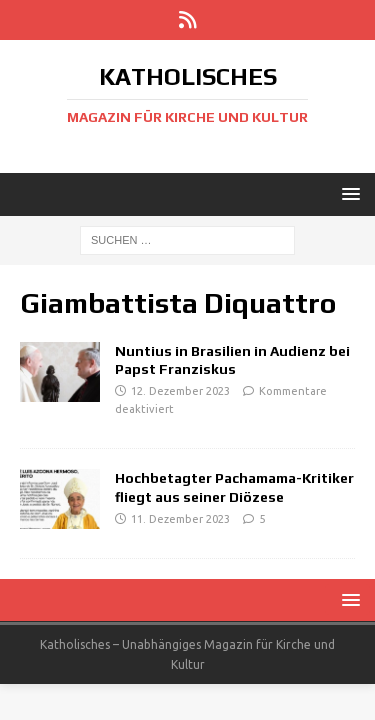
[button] (347, 193)
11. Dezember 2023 (180, 519)
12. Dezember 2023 (180, 391)
